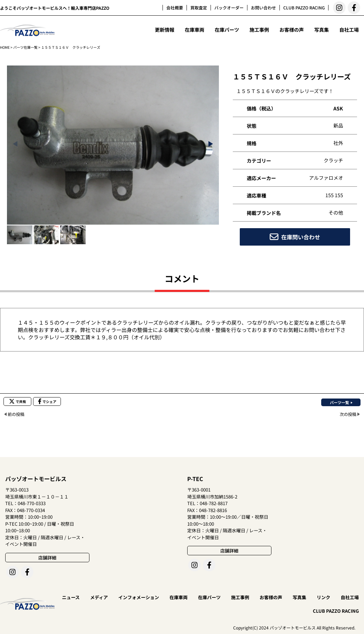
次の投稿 (348, 414)
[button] (211, 144)
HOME (5, 47)
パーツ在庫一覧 (25, 47)
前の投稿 (16, 414)
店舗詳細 (47, 558)
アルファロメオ (326, 178)
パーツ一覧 (339, 402)
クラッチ (333, 160)
